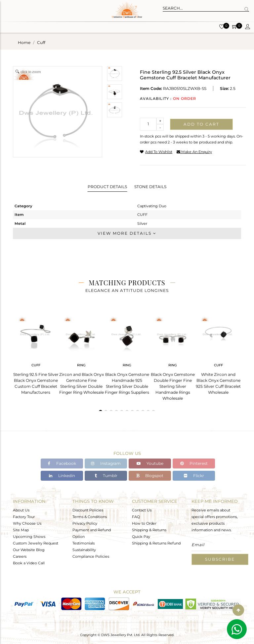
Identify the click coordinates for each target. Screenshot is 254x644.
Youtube (150, 463)
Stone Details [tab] (150, 187)
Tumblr (106, 476)
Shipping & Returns (149, 530)
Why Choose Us (27, 523)
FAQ (136, 517)
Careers (20, 556)
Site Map (21, 530)
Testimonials (84, 543)
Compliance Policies (91, 556)
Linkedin (62, 476)
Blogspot (150, 476)
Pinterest (194, 463)
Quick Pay (141, 537)
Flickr (194, 476)
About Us (21, 510)
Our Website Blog (29, 550)
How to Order (144, 523)
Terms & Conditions (90, 517)
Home (24, 42)
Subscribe (220, 559)
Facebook (62, 463)
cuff (41, 42)
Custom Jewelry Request (36, 543)
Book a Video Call (29, 563)
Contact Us (142, 510)
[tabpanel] (36, 353)
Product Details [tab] (107, 187)
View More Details (127, 233)
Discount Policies (88, 510)
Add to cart (201, 124)
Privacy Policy (85, 523)
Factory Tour (24, 517)
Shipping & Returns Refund (156, 543)
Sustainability (84, 550)
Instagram (106, 463)
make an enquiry (194, 152)
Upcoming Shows (29, 537)
